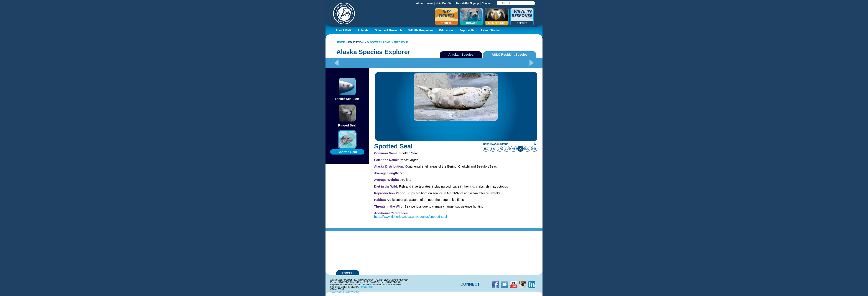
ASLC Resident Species (510, 55)
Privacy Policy (367, 287)
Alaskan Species (461, 55)
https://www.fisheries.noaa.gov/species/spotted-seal (410, 217)
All (536, 144)
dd (527, 149)
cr (500, 149)
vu (507, 149)
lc (521, 149)
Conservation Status (496, 144)
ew (493, 149)
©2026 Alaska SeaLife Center (344, 292)
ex (486, 149)
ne (534, 149)
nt (514, 149)
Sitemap (348, 273)
